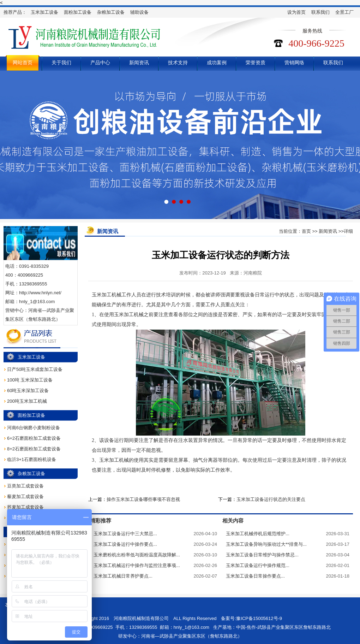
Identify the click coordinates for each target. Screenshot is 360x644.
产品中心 (100, 63)
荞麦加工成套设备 (25, 507)
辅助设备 (139, 12)
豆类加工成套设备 (25, 486)
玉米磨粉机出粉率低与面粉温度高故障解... (137, 555)
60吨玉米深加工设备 (28, 391)
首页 (306, 231)
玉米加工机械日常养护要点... (123, 576)
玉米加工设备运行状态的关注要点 (271, 499)
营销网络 (294, 63)
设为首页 (296, 12)
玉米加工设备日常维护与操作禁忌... (262, 555)
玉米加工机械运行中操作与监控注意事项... (137, 565)
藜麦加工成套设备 (25, 497)
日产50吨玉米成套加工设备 (35, 369)
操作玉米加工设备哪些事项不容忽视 (143, 499)
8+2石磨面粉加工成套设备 (34, 449)
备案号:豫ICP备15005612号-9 (251, 618)
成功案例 (217, 63)
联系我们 (320, 12)
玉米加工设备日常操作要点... (255, 576)
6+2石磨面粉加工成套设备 (34, 438)
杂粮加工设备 (111, 12)
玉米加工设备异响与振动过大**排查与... (266, 544)
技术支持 (178, 63)
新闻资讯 (139, 63)
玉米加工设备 (44, 12)
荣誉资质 (256, 63)
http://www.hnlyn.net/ (40, 293)
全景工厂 (344, 12)
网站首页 (23, 63)
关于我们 (61, 63)
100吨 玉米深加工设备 (30, 380)
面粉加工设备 (78, 12)
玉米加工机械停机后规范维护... (258, 534)
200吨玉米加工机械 (27, 401)
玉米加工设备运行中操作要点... (125, 544)
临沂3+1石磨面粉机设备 (32, 459)
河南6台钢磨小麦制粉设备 (34, 428)
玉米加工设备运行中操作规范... (258, 565)
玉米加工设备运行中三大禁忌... (125, 534)
